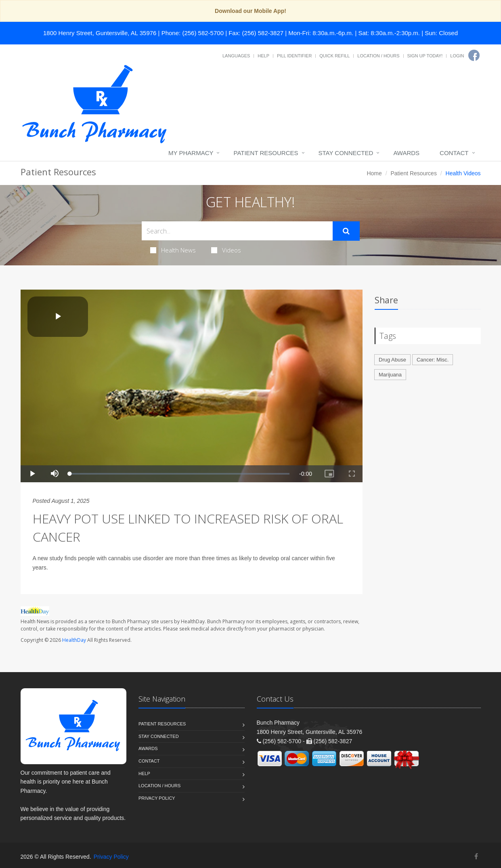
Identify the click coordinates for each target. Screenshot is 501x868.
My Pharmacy (191, 153)
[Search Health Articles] (237, 231)
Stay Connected (346, 153)
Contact (454, 153)
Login (457, 56)
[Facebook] (474, 55)
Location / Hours (378, 56)
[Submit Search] (346, 231)
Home (374, 173)
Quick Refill (334, 56)
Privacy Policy (157, 798)
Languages (236, 56)
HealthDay (74, 640)
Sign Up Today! (425, 56)
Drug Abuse (392, 360)
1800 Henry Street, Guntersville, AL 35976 (100, 33)
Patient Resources (266, 153)
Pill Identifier (294, 56)
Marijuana (390, 375)
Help (263, 56)
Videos (226, 250)
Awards (406, 153)
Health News (173, 250)
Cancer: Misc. (433, 360)
